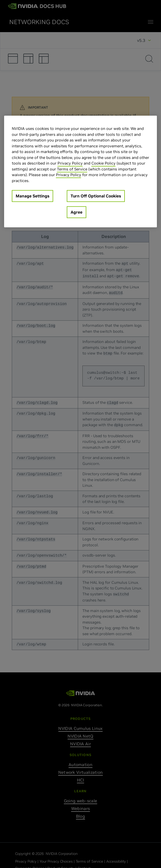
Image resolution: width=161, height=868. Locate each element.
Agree (77, 212)
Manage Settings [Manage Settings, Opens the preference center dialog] (32, 196)
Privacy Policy (70, 163)
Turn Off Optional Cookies (96, 196)
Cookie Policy (103, 163)
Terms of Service (72, 169)
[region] (81, 172)
